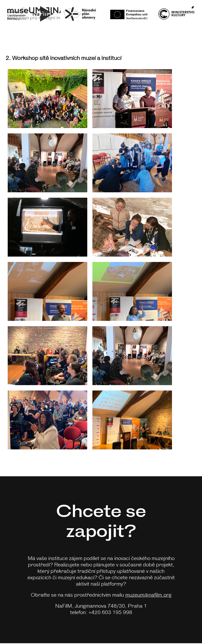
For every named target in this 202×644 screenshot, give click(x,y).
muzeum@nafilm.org (148, 594)
